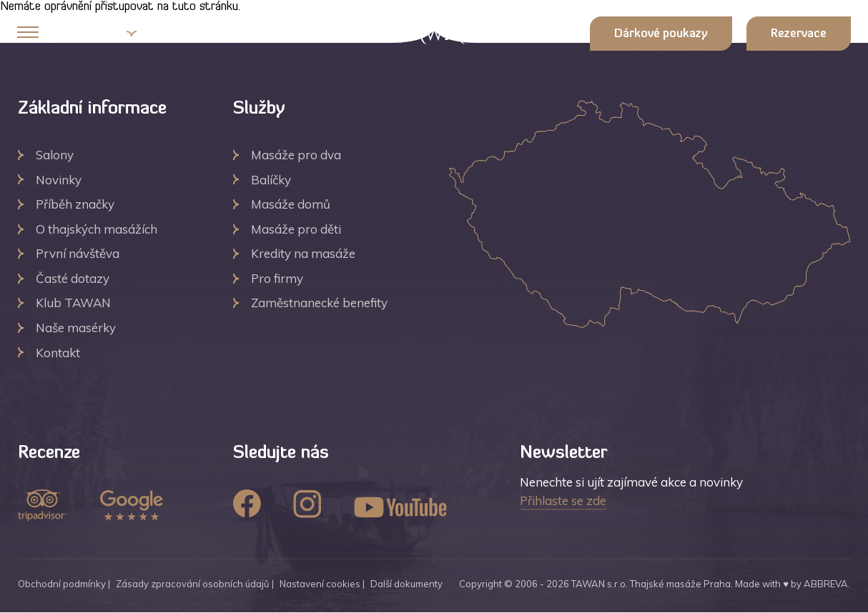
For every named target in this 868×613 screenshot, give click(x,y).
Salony (55, 155)
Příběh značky (75, 204)
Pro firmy (277, 278)
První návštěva (78, 253)
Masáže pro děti (296, 229)
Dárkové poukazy (661, 34)
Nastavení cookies (320, 584)
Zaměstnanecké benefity (319, 303)
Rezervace (799, 34)
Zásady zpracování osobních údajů (193, 584)
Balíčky (271, 180)
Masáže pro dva (296, 155)
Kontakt (58, 353)
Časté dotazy (73, 278)
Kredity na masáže (303, 253)
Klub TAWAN (73, 303)
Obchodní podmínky (62, 584)
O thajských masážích (97, 229)
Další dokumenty (406, 584)
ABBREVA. (827, 584)
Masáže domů (291, 204)
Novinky (59, 180)
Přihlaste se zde (563, 500)
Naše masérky (76, 328)
